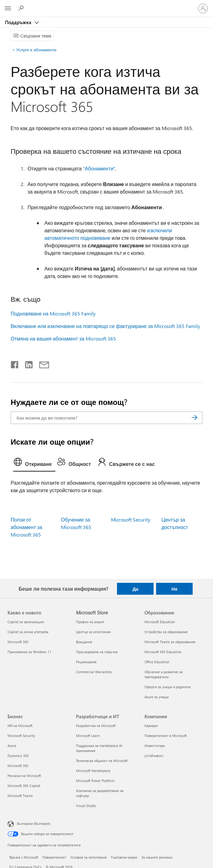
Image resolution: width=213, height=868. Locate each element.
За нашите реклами (157, 857)
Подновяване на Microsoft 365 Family (53, 313)
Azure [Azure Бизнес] (12, 746)
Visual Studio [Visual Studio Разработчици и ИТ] (86, 806)
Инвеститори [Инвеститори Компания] (155, 746)
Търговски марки (124, 857)
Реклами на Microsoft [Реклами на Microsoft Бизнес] (24, 776)
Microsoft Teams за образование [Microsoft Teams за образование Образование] (170, 642)
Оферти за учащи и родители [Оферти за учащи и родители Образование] (167, 687)
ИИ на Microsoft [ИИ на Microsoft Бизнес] (20, 726)
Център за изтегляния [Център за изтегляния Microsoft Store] (93, 632)
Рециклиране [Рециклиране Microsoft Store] (86, 662)
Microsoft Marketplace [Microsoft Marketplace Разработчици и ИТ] (93, 771)
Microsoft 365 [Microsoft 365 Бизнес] (18, 766)
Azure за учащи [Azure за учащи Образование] (157, 697)
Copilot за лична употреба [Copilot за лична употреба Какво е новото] (28, 632)
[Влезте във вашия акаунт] (203, 8)
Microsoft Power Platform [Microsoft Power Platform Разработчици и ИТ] (95, 781)
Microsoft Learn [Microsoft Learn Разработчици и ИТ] (88, 736)
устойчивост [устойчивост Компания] (154, 756)
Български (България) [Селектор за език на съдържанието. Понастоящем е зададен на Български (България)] (34, 823)
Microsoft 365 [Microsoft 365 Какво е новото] (18, 642)
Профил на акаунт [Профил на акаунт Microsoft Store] (90, 622)
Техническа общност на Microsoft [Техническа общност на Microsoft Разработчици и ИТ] (102, 761)
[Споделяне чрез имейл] (41, 363)
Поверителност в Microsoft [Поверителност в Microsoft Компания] (166, 736)
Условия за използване (89, 857)
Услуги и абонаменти (34, 50)
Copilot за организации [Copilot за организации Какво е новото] (26, 622)
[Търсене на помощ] (22, 8)
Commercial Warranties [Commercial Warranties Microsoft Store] (94, 672)
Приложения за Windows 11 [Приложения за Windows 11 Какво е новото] (29, 652)
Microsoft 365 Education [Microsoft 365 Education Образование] (163, 652)
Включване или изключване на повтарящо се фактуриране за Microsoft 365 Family (105, 326)
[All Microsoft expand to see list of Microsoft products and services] (8, 8)
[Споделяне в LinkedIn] (26, 363)
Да (135, 589)
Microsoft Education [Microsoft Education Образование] (160, 622)
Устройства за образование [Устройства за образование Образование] (166, 632)
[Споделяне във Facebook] (15, 363)
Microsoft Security (131, 520)
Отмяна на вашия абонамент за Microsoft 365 (63, 338)
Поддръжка (19, 22)
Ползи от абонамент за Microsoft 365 (26, 527)
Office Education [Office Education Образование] (157, 662)
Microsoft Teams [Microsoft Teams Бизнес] (20, 796)
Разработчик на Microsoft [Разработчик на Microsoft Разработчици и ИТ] (96, 726)
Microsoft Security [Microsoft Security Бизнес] (21, 736)
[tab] (34, 463)
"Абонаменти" (99, 168)
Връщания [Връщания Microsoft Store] (84, 642)
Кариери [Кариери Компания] (151, 726)
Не (174, 589)
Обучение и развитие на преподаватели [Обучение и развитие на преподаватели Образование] (164, 674)
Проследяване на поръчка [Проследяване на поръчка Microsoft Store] (97, 652)
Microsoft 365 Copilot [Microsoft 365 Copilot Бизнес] (24, 786)
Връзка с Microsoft (24, 857)
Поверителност (54, 857)
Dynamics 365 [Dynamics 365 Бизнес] (18, 756)
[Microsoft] (106, 5)
